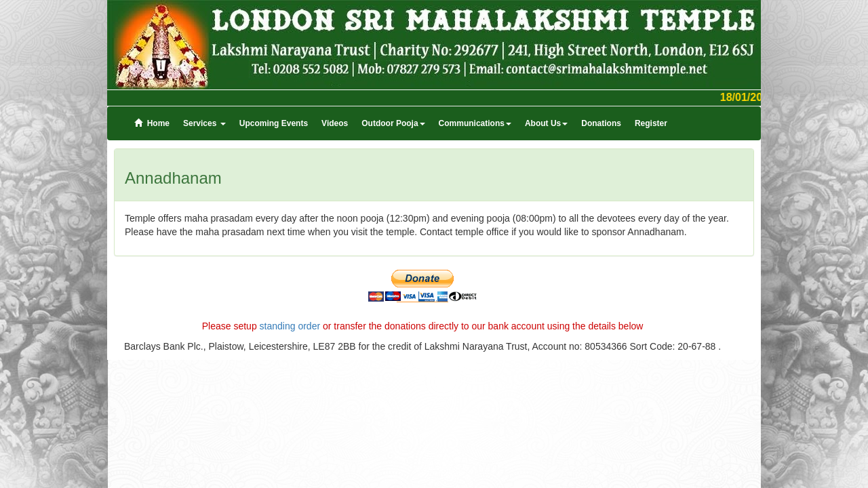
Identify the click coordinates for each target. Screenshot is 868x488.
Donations (601, 123)
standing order (290, 326)
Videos (335, 123)
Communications (475, 123)
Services (204, 123)
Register (651, 123)
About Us (546, 123)
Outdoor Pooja (393, 123)
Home (152, 123)
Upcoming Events (274, 123)
